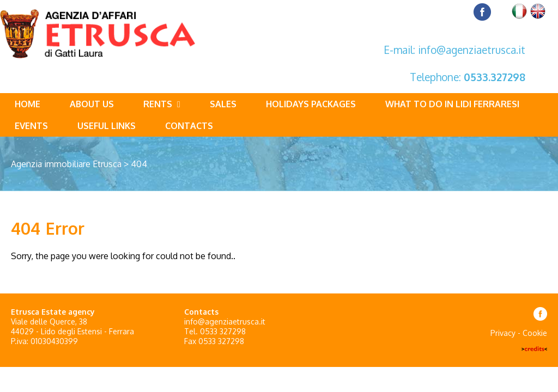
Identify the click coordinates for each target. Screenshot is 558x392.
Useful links (107, 126)
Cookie (535, 333)
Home (28, 104)
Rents (162, 104)
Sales (223, 104)
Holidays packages (311, 104)
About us (92, 104)
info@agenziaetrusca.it (472, 50)
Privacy (503, 333)
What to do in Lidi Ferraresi (452, 104)
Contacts (189, 126)
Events (31, 126)
